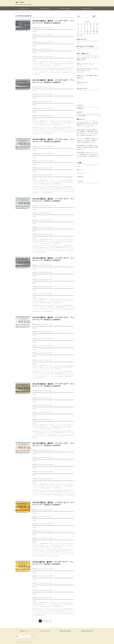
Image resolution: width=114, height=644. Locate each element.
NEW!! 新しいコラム (25, 8)
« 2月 (78, 35)
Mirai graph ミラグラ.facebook (85, 46)
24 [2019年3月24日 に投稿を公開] (97, 32)
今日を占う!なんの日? (44, 8)
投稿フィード (80, 170)
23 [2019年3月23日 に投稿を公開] (94, 32)
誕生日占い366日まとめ (82, 82)
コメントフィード (81, 173)
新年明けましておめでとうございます (85, 64)
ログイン (79, 166)
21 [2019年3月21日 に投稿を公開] (88, 32)
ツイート (79, 43)
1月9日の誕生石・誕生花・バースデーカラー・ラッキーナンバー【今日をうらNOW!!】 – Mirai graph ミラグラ (87, 133)
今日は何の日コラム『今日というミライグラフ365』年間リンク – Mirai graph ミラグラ (88, 156)
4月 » (81, 35)
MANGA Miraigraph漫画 (65, 8)
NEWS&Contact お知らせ (87, 8)
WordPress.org (80, 177)
